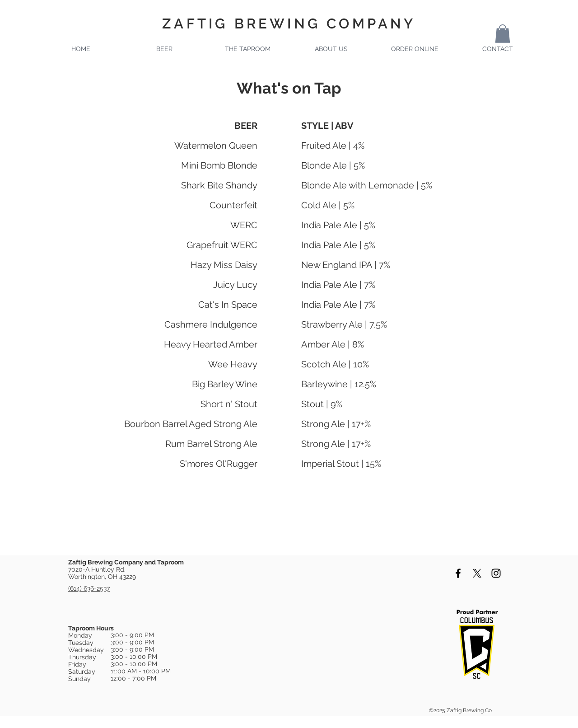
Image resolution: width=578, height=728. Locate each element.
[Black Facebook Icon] (458, 573)
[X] (477, 573)
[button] (503, 34)
